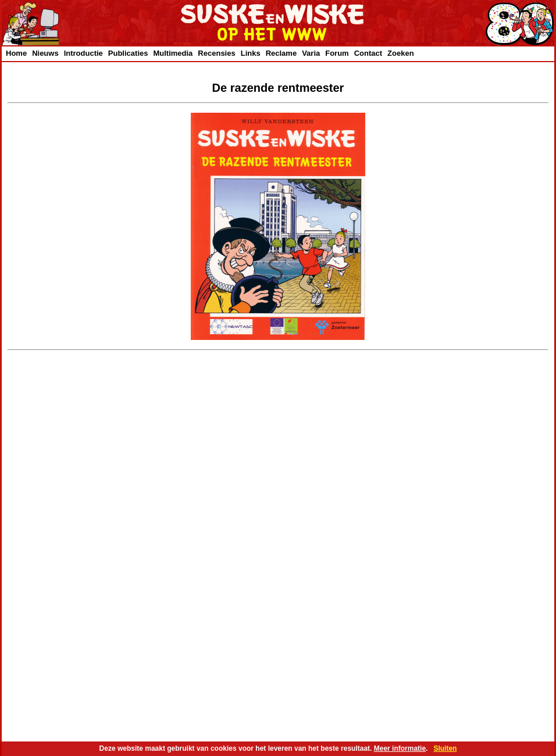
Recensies (216, 53)
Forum (337, 53)
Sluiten (445, 748)
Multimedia (173, 53)
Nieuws (45, 53)
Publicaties (128, 53)
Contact (368, 53)
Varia (311, 53)
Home (16, 53)
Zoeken (401, 53)
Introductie (83, 53)
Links (251, 53)
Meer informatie (400, 748)
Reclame (281, 53)
